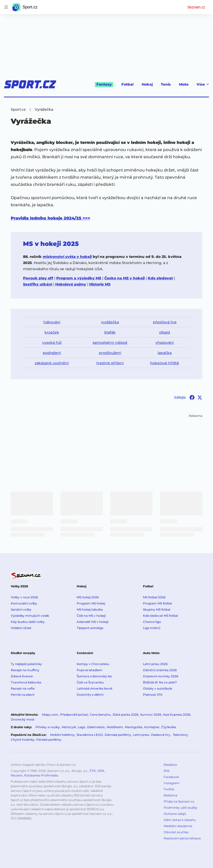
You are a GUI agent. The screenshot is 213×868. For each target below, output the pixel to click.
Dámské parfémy (118, 735)
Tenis (166, 84)
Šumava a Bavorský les (94, 676)
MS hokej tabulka (90, 609)
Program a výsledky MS (79, 278)
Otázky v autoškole (158, 688)
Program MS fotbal (157, 603)
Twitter (169, 789)
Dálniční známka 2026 (160, 670)
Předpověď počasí (74, 715)
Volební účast (21, 628)
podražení (52, 353)
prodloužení (110, 353)
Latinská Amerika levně (94, 688)
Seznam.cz (196, 7)
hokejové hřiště (165, 363)
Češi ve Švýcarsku (90, 682)
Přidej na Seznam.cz (179, 801)
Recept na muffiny (25, 670)
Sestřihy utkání (38, 284)
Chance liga (152, 622)
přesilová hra (165, 322)
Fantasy (104, 84)
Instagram (172, 783)
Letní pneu (141, 735)
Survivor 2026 (151, 715)
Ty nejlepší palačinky (26, 664)
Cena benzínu (100, 715)
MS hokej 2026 (88, 597)
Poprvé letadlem (89, 670)
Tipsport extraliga (90, 628)
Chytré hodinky (23, 740)
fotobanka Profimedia (41, 775)
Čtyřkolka (169, 727)
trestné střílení (110, 363)
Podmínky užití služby (181, 808)
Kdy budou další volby (28, 622)
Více (203, 84)
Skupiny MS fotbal (157, 609)
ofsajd (165, 332)
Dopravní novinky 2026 (161, 676)
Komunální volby (24, 603)
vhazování (165, 342)
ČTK (93, 771)
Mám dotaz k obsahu (180, 820)
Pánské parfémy (49, 740)
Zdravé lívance (22, 676)
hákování (52, 322)
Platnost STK (153, 695)
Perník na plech (23, 695)
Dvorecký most (23, 719)
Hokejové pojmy (71, 284)
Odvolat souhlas (176, 832)
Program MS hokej (91, 603)
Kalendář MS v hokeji (93, 622)
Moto (184, 84)
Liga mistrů (152, 628)
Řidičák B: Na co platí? (160, 682)
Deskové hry (161, 735)
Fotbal (127, 84)
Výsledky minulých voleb (30, 616)
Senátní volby (21, 609)
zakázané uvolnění (52, 363)
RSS (167, 771)
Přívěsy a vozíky (48, 727)
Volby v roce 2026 (24, 597)
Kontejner (152, 727)
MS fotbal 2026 (154, 597)
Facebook (171, 777)
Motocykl (69, 727)
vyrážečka (110, 322)
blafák (110, 332)
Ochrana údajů (175, 814)
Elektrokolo (96, 727)
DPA (101, 771)
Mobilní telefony (62, 735)
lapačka (165, 353)
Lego (82, 727)
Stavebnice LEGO (90, 735)
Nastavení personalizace (182, 838)
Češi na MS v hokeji (91, 616)
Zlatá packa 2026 (125, 715)
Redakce (170, 765)
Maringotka (134, 727)
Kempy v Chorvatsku (93, 664)
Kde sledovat (160, 278)
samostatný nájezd (110, 342)
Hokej (147, 84)
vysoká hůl (52, 342)
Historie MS (100, 284)
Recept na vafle (23, 688)
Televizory (180, 735)
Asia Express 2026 (177, 715)
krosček (52, 332)
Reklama (170, 795)
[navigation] (6, 7)
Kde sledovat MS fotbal (160, 616)
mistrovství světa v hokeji (67, 257)
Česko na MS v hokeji (125, 278)
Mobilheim (115, 727)
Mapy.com (50, 715)
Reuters (17, 775)
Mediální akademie (178, 826)
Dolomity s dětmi (90, 695)
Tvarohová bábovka (26, 682)
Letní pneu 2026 (155, 664)
